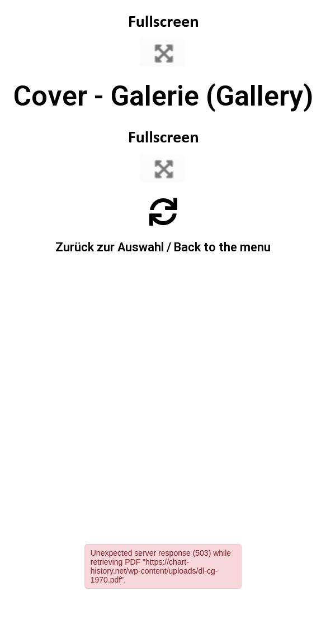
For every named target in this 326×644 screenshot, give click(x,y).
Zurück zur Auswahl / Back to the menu (163, 247)
